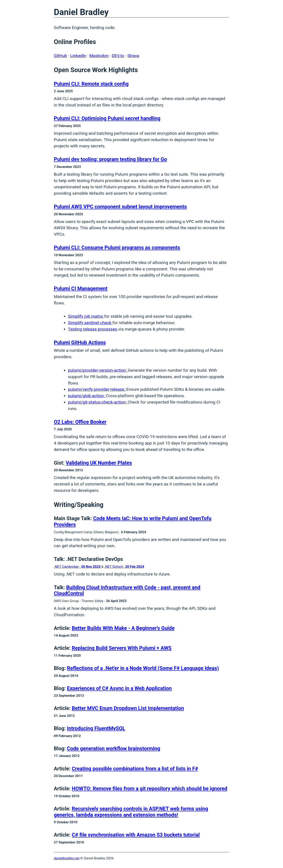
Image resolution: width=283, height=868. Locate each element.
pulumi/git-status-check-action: (98, 402)
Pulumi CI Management (81, 289)
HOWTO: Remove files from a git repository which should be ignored (150, 789)
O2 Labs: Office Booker (80, 422)
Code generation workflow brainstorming (114, 749)
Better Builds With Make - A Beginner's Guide (123, 628)
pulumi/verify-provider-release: (97, 389)
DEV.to (118, 56)
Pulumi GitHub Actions (80, 343)
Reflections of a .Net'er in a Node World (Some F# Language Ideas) (143, 668)
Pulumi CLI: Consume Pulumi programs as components (117, 248)
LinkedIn (78, 56)
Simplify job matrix (86, 316)
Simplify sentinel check (90, 323)
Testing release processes (93, 329)
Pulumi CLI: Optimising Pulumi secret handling (107, 118)
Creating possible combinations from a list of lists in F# (135, 769)
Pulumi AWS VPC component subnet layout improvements (120, 207)
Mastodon (99, 56)
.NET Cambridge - (78, 567)
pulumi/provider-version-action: (98, 370)
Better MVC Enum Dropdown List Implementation (128, 708)
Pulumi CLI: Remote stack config (91, 84)
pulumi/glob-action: (87, 396)
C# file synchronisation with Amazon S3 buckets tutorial (136, 835)
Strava (133, 56)
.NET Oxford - (124, 567)
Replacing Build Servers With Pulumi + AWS (122, 648)
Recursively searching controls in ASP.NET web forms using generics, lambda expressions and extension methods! (131, 812)
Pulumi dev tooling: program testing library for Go (111, 159)
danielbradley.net (67, 858)
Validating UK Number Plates (99, 463)
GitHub (60, 56)
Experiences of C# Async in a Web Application (119, 688)
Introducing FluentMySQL (96, 728)
